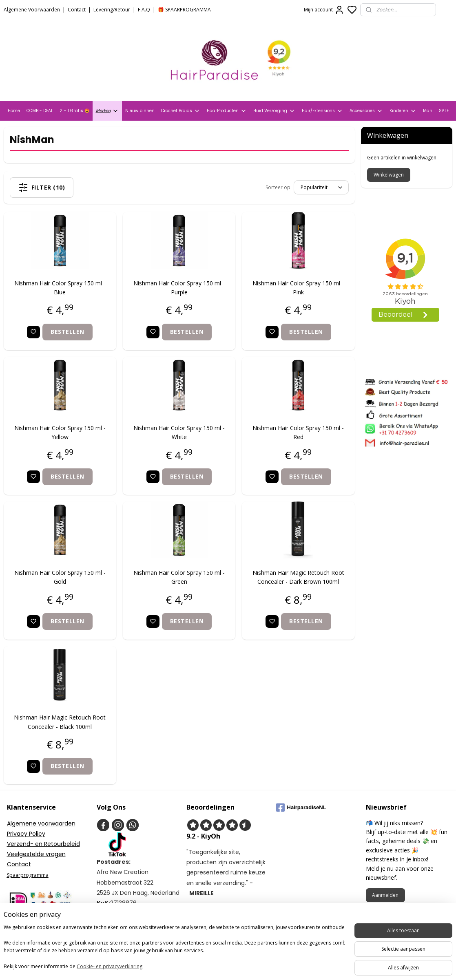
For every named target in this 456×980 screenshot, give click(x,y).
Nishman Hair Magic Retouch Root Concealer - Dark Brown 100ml (298, 577)
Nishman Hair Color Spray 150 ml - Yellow (60, 432)
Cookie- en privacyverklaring (116, 966)
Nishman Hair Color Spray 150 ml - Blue (60, 288)
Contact (77, 10)
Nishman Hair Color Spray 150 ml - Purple (179, 288)
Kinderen (403, 111)
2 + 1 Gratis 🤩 (74, 111)
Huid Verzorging (274, 111)
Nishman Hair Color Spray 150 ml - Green (179, 577)
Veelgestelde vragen (36, 854)
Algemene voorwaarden (41, 823)
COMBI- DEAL (40, 111)
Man (428, 111)
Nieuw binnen (140, 111)
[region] (174, 948)
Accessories (366, 111)
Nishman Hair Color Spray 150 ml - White (179, 432)
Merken (107, 111)
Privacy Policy (26, 834)
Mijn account (324, 10)
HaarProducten (227, 111)
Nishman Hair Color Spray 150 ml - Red (299, 432)
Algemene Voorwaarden (32, 10)
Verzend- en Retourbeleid (43, 844)
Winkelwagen (389, 175)
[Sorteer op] (321, 187)
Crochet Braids (181, 111)
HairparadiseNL (301, 808)
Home (14, 111)
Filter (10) (42, 188)
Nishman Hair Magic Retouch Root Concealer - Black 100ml (60, 722)
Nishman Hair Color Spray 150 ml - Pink (299, 288)
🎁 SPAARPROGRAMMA (184, 10)
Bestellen (68, 332)
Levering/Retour (112, 10)
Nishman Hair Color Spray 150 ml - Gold (60, 577)
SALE (444, 111)
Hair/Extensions (322, 111)
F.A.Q (144, 10)
